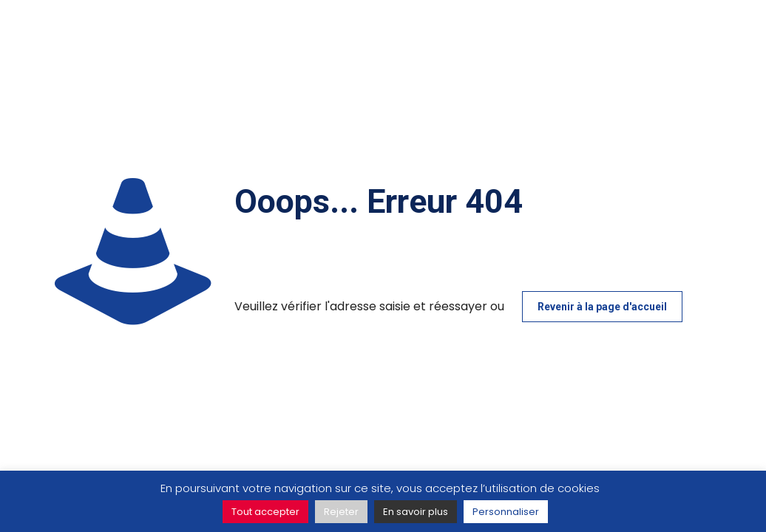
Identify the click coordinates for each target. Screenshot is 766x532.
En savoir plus (416, 512)
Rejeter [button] (341, 512)
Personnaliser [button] (506, 512)
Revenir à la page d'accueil (602, 307)
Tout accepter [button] (265, 512)
